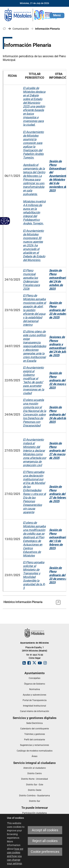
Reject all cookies (45, 841)
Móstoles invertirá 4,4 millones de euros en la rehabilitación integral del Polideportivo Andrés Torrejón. (34, 212)
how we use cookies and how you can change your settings (15, 856)
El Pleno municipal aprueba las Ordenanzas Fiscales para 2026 (31, 280)
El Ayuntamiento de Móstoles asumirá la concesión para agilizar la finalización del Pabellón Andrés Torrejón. (33, 145)
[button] (57, 15)
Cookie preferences (45, 852)
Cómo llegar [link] (35, 658)
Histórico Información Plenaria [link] (23, 602)
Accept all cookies (45, 830)
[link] (31, 15)
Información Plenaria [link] (47, 29)
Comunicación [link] (21, 29)
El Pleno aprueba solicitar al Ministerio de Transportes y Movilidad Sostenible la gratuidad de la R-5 (34, 575)
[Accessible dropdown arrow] (8, 221)
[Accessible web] (4, 221)
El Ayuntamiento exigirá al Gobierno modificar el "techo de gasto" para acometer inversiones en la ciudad (34, 380)
